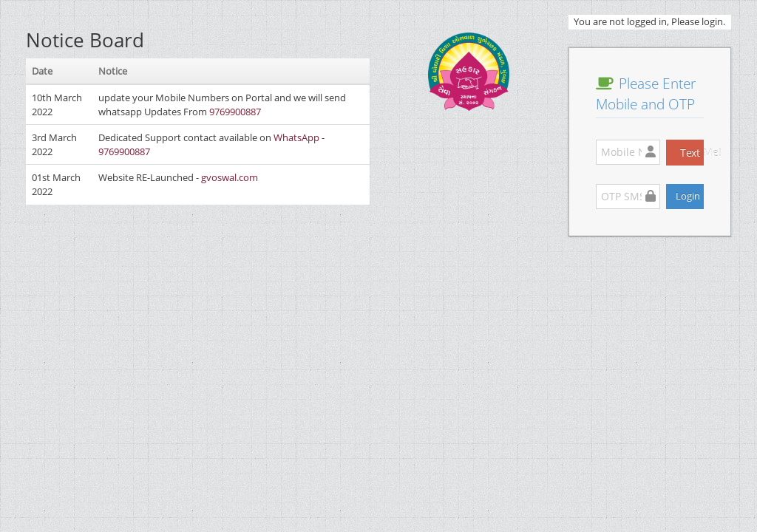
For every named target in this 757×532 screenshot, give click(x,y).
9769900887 (235, 112)
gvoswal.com (230, 177)
